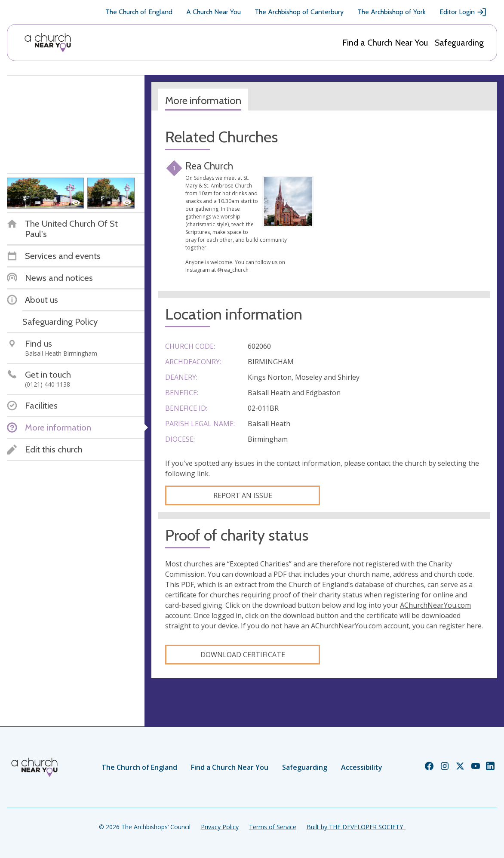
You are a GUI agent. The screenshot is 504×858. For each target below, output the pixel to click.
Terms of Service (273, 827)
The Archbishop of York (392, 12)
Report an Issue (243, 495)
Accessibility (362, 767)
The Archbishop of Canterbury (299, 12)
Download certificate (243, 655)
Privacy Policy (220, 827)
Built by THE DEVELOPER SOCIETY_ (356, 827)
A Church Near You (214, 12)
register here (460, 626)
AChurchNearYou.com (435, 605)
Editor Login (463, 12)
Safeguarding (459, 43)
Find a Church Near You (385, 43)
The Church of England (139, 12)
